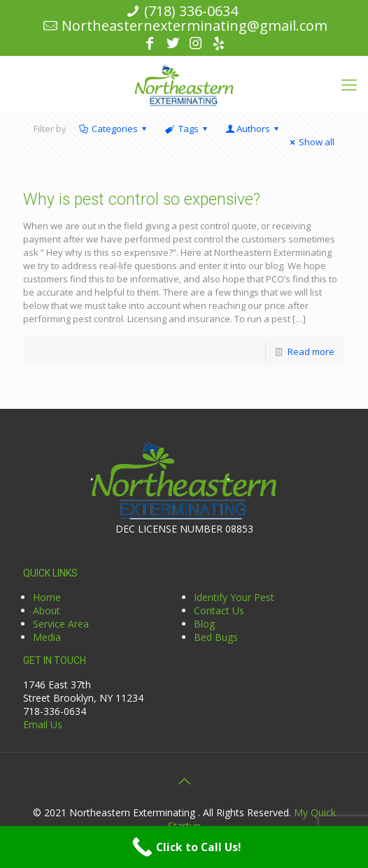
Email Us (43, 724)
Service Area (61, 624)
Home (47, 597)
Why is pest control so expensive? (142, 200)
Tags (187, 129)
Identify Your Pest (234, 597)
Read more (311, 352)
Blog (204, 624)
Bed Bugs (216, 637)
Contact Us (219, 610)
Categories (114, 129)
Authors (253, 129)
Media (47, 637)
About (47, 610)
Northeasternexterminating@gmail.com (194, 26)
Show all (310, 142)
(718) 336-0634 (191, 11)
